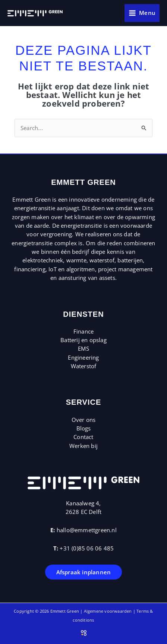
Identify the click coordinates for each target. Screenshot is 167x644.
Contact (83, 437)
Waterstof (84, 366)
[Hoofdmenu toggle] (142, 13)
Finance (83, 331)
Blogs (84, 428)
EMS (83, 348)
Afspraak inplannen (84, 572)
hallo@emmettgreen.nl (87, 530)
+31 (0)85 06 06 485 (87, 548)
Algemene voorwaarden (108, 611)
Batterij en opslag (83, 340)
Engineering (83, 357)
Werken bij (83, 446)
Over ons (84, 420)
